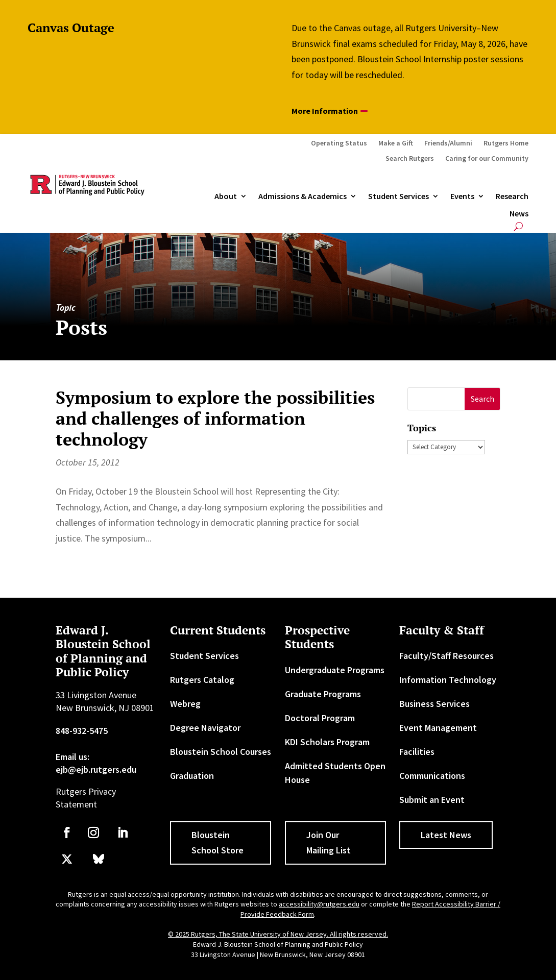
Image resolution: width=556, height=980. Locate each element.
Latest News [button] (446, 835)
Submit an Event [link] (432, 800)
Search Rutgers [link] (410, 159)
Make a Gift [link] (396, 143)
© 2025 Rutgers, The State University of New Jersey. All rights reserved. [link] (278, 934)
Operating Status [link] (339, 143)
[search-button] (518, 226)
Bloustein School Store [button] (217, 843)
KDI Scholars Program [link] (327, 742)
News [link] (519, 214)
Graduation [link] (192, 776)
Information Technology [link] (448, 680)
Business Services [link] (434, 704)
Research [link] (512, 197)
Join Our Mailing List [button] (329, 843)
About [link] (226, 197)
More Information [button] (325, 111)
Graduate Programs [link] (323, 694)
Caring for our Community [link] (487, 159)
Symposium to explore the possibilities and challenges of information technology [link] (215, 418)
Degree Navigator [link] (205, 728)
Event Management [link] (438, 728)
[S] (436, 399)
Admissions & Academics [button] (303, 197)
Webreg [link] (185, 704)
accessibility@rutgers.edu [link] (319, 904)
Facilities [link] (417, 752)
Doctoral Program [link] (320, 718)
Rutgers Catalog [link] (202, 680)
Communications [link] (432, 776)
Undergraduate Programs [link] (335, 670)
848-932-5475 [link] (82, 731)
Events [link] (462, 197)
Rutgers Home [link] (506, 143)
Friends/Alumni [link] (448, 143)
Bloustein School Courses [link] (221, 752)
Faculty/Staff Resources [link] (446, 656)
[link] (67, 832)
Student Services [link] (398, 197)
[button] (482, 399)
